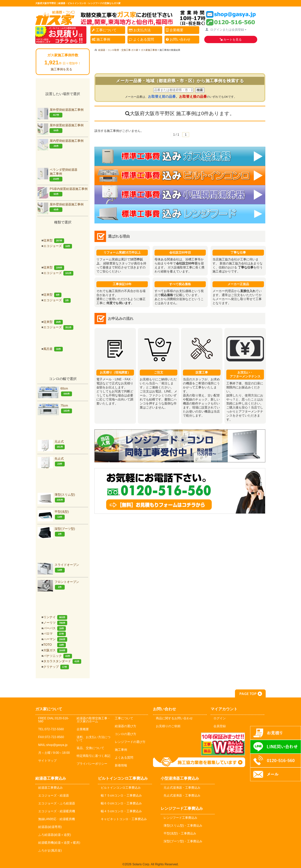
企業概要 (175, 30)
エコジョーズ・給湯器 (54, 795)
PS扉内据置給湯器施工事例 (63, 192)
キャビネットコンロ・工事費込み (124, 819)
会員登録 (220, 726)
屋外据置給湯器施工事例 (61, 128)
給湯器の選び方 (126, 726)
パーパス (55, 628)
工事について (104, 30)
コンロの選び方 (126, 734)
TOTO (55, 645)
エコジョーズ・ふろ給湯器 (57, 803)
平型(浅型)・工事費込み (180, 833)
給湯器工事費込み (50, 788)
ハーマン (55, 639)
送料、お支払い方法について (93, 739)
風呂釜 (53, 349)
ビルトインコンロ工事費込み (121, 788)
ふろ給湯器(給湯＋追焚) (55, 835)
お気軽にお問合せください (180, 491)
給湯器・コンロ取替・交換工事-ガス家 (118, 50)
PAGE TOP (250, 693)
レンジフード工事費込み (180, 818)
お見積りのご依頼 (168, 726)
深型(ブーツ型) (56, 532)
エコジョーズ (58, 246)
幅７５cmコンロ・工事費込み (121, 795)
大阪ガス (55, 650)
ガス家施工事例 (149, 50)
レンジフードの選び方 (130, 742)
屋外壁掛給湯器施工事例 (61, 113)
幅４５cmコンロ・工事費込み (121, 811)
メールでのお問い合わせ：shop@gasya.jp (175, 744)
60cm (55, 392)
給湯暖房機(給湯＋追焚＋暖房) (59, 843)
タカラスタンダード (62, 661)
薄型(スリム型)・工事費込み (183, 826)
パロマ (55, 634)
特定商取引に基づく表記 (93, 756)
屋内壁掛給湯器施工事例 (61, 144)
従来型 (54, 240)
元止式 (51, 445)
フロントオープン (58, 585)
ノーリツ (55, 623)
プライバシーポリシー (92, 764)
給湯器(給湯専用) (50, 827)
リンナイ (55, 617)
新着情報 (121, 765)
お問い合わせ (178, 39)
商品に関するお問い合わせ (174, 718)
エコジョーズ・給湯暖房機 (57, 811)
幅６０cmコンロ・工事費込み (121, 803)
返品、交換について (90, 748)
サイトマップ (47, 761)
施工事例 (101, 39)
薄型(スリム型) (56, 498)
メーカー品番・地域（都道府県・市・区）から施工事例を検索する (180, 81)
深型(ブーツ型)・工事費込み (183, 841)
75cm (55, 409)
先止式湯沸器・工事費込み (182, 795)
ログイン (220, 718)
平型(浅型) (53, 515)
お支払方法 (140, 30)
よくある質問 (141, 39)
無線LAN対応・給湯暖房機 (57, 819)
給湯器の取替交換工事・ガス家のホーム (93, 720)
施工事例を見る (61, 69)
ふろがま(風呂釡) (50, 850)
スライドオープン (58, 568)
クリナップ (56, 667)
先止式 (51, 462)
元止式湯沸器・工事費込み (182, 788)
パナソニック (58, 656)
